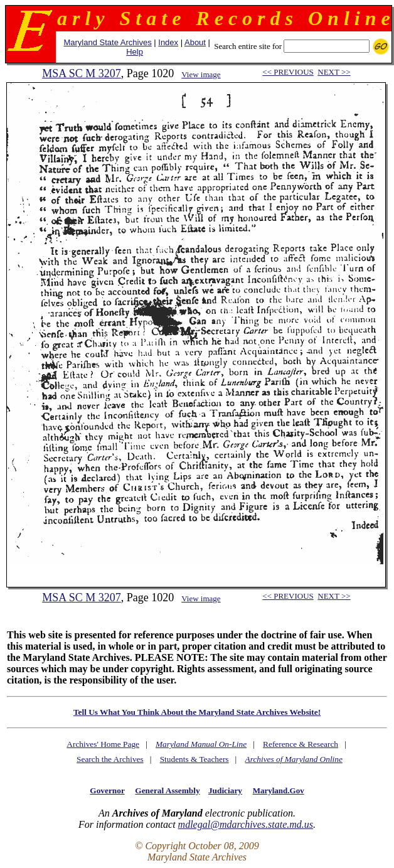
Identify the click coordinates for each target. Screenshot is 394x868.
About (195, 42)
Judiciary (225, 790)
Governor (107, 790)
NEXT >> (334, 72)
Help (135, 52)
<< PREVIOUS (288, 72)
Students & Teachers (194, 759)
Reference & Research (301, 744)
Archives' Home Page (103, 744)
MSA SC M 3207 (82, 73)
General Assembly (167, 790)
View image (201, 74)
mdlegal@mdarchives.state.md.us (246, 824)
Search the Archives (110, 759)
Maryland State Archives (107, 42)
